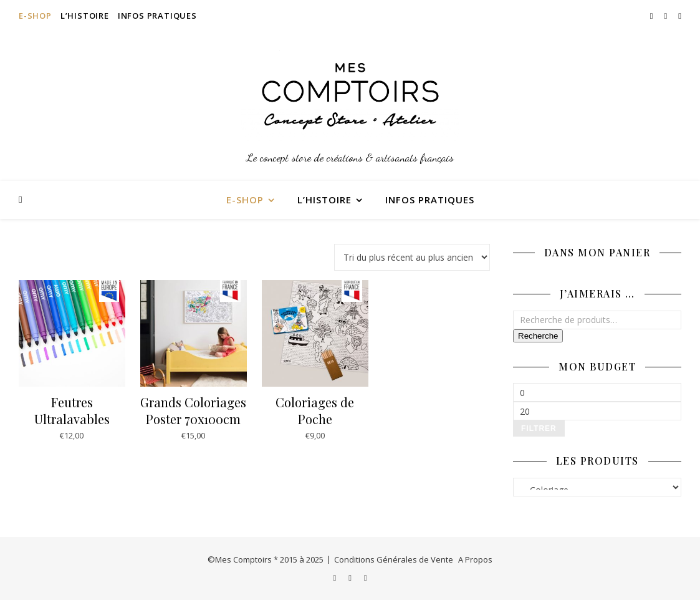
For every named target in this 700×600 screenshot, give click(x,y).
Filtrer (539, 428)
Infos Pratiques (157, 16)
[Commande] (412, 257)
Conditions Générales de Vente (394, 559)
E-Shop (35, 16)
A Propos (475, 559)
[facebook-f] (667, 16)
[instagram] (653, 16)
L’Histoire (85, 16)
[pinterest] (680, 16)
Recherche (538, 336)
